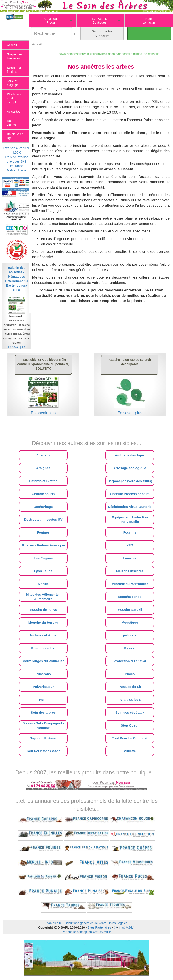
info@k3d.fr (127, 927)
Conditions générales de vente (85, 923)
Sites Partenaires (99, 927)
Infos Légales (118, 923)
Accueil (37, 44)
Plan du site (54, 923)
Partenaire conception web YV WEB (87, 932)
